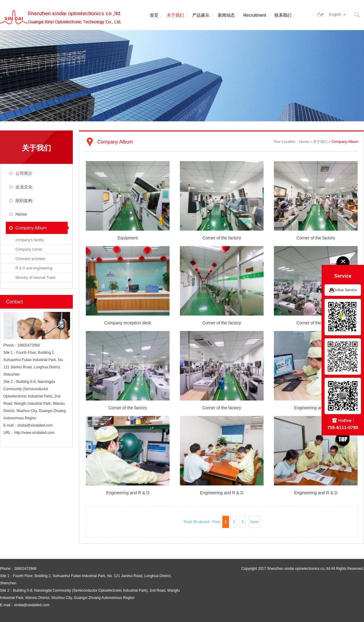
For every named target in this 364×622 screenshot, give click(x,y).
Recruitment (255, 15)
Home (304, 142)
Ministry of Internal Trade (35, 278)
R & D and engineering (34, 268)
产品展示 (201, 15)
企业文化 (24, 187)
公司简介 (24, 173)
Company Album (31, 228)
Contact (14, 302)
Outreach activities (30, 259)
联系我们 (283, 15)
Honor (21, 214)
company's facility (30, 240)
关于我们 (175, 15)
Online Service (345, 290)
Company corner (29, 249)
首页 (154, 15)
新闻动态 (226, 15)
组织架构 (24, 201)
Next (254, 522)
